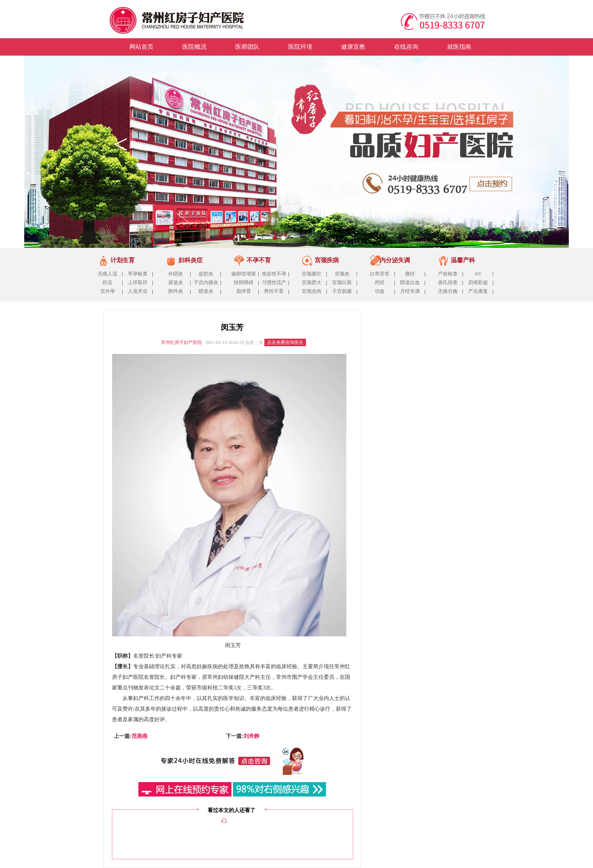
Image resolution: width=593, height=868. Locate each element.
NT (478, 274)
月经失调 (410, 291)
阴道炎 (206, 291)
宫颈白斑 (342, 282)
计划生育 (123, 260)
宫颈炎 (342, 274)
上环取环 (138, 282)
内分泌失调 (395, 260)
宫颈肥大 (312, 282)
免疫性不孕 (274, 274)
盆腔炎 (206, 274)
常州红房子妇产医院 (182, 342)
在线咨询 (406, 47)
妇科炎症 (191, 260)
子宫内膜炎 (206, 282)
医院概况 (194, 47)
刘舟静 (251, 736)
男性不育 (274, 291)
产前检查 (448, 274)
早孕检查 (138, 274)
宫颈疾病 (327, 260)
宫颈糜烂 (312, 274)
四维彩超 (478, 282)
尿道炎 (176, 282)
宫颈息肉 (312, 291)
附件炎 (176, 291)
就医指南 (459, 47)
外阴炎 (176, 274)
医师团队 (247, 47)
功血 (380, 291)
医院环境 (300, 47)
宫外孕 (108, 291)
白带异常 (380, 274)
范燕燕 (140, 736)
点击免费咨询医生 (285, 342)
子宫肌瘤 (342, 291)
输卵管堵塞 (244, 274)
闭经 (380, 282)
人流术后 (138, 291)
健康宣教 (353, 47)
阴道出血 (410, 282)
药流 (107, 282)
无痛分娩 (448, 291)
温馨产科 (463, 260)
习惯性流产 (274, 282)
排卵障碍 (244, 282)
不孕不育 (259, 260)
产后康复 (478, 291)
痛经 (410, 274)
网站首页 (141, 47)
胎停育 (244, 291)
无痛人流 (107, 274)
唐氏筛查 (448, 282)
